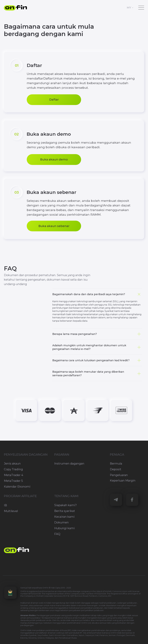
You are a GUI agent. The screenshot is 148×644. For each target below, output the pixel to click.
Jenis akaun (12, 464)
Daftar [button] (54, 100)
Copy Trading (13, 469)
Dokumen (61, 522)
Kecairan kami (64, 517)
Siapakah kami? (65, 505)
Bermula (116, 464)
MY (129, 8)
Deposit (116, 469)
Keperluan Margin (123, 481)
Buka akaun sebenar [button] (54, 226)
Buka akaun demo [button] (54, 159)
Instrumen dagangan (69, 464)
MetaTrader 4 (14, 475)
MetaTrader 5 (13, 481)
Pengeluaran (119, 475)
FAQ (57, 534)
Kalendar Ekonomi (17, 487)
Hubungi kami (64, 528)
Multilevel (11, 511)
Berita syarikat (65, 511)
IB (5, 505)
